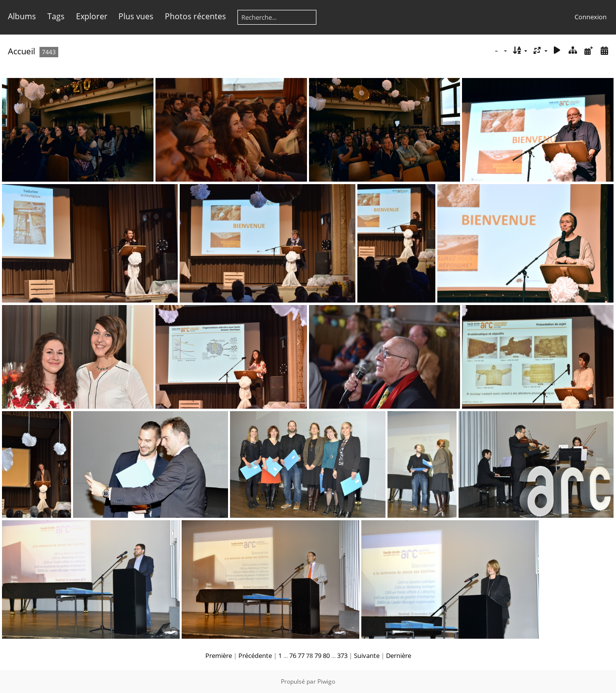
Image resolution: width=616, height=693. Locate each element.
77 (301, 655)
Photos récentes (195, 16)
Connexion (591, 17)
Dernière (399, 655)
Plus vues (136, 16)
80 (326, 655)
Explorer (92, 16)
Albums (22, 16)
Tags (56, 16)
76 (293, 655)
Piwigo (326, 681)
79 (318, 655)
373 (342, 655)
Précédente (255, 655)
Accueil (21, 51)
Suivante (367, 655)
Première (219, 655)
